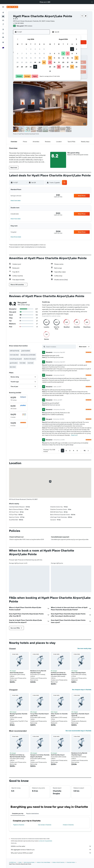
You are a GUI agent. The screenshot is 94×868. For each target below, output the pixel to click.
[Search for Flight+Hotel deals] (3, 24)
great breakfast (26, 351)
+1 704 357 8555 (18, 23)
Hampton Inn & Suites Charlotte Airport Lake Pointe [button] (40, 756)
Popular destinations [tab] (32, 814)
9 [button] (31, 53)
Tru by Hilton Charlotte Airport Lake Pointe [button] (39, 715)
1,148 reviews (28, 26)
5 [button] (44, 49)
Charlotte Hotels (71, 862)
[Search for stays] (3, 16)
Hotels (20, 862)
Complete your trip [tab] (18, 814)
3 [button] (35, 49)
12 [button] (44, 53)
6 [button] (18, 53)
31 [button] (35, 67)
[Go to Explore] (3, 29)
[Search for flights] (3, 13)
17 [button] (35, 58)
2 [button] (31, 49)
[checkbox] (18, 399)
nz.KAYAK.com (13, 862)
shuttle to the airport (30, 359)
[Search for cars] (3, 20)
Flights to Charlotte (19, 825)
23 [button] (31, 62)
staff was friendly (15, 351)
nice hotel (30, 363)
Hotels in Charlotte (68, 825)
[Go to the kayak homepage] (12, 7)
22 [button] (26, 62)
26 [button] (44, 62)
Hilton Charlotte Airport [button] (78, 673)
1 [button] (26, 49)
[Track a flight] (3, 33)
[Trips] (3, 42)
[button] (92, 2)
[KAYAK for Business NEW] (3, 37)
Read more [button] (74, 435)
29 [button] (26, 67)
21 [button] (22, 62)
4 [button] (40, 49)
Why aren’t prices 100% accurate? (51, 853)
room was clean (14, 355)
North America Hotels (29, 862)
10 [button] (35, 53)
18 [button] (40, 58)
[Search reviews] (61, 347)
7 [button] (22, 53)
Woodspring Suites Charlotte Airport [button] (19, 715)
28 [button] (22, 67)
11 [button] (40, 53)
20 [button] (18, 62)
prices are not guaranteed (46, 841)
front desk (23, 363)
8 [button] (26, 53)
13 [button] (18, 58)
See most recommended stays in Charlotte (78, 731)
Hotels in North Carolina (58, 862)
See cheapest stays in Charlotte (82, 690)
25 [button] (40, 62)
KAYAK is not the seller (51, 846)
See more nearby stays (84, 648)
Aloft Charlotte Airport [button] (17, 673)
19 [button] (44, 58)
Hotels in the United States (43, 862)
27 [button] (18, 67)
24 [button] (35, 62)
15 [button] (26, 58)
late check (13, 367)
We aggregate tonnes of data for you (51, 850)
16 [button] (31, 58)
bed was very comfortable (28, 355)
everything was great (16, 359)
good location (14, 363)
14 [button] (22, 58)
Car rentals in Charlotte (45, 825)
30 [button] (31, 67)
